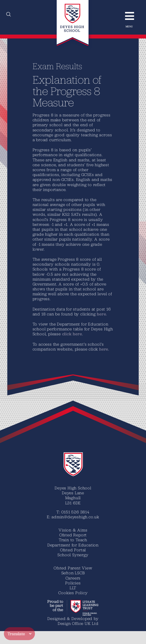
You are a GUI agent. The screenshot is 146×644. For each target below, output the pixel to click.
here (103, 349)
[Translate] (19, 634)
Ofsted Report (73, 535)
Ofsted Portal (73, 550)
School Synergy (73, 555)
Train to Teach (73, 540)
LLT (73, 588)
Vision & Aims (73, 530)
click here (72, 334)
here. (102, 314)
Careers (73, 578)
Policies (73, 583)
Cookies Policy (73, 593)
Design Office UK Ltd (78, 623)
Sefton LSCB (73, 573)
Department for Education (73, 545)
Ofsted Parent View (73, 568)
